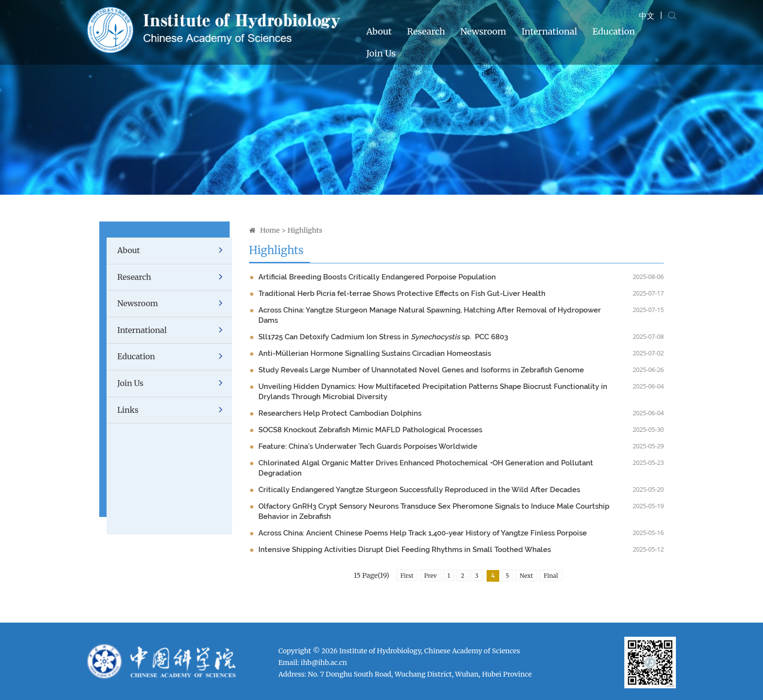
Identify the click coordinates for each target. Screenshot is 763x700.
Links (175, 410)
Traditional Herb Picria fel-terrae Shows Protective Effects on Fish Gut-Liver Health (402, 294)
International (549, 31)
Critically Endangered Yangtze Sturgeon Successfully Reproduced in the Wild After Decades (419, 490)
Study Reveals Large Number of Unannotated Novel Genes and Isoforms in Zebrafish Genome (421, 370)
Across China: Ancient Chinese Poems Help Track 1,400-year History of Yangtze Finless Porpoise (423, 533)
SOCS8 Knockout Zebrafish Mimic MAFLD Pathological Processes (370, 430)
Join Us (381, 53)
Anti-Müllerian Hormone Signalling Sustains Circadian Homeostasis (375, 353)
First (407, 576)
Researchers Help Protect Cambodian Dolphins (340, 413)
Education (613, 31)
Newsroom (483, 31)
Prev (431, 576)
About (379, 31)
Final (551, 576)
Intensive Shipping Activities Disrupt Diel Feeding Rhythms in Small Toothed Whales (405, 550)
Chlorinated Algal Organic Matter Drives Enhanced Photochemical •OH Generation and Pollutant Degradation (426, 468)
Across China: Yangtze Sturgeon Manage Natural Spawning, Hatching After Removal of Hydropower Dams (430, 315)
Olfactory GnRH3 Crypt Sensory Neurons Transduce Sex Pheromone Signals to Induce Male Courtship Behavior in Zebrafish (434, 511)
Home (270, 230)
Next (526, 576)
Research (426, 31)
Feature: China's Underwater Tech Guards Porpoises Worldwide (368, 446)
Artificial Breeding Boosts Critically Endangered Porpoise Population (377, 277)
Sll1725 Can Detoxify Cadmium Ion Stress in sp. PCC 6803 (383, 337)
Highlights (305, 230)
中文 (647, 16)
